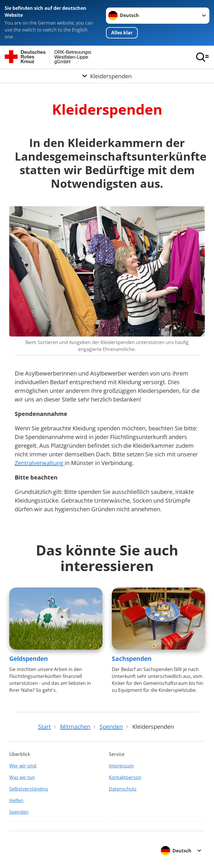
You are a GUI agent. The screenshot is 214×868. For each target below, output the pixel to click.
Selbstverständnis (29, 789)
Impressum (121, 766)
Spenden (19, 812)
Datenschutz (123, 789)
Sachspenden (132, 659)
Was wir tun (22, 777)
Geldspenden (29, 659)
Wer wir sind (23, 766)
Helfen (16, 800)
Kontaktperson (125, 777)
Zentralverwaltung (40, 463)
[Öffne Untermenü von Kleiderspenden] (107, 76)
